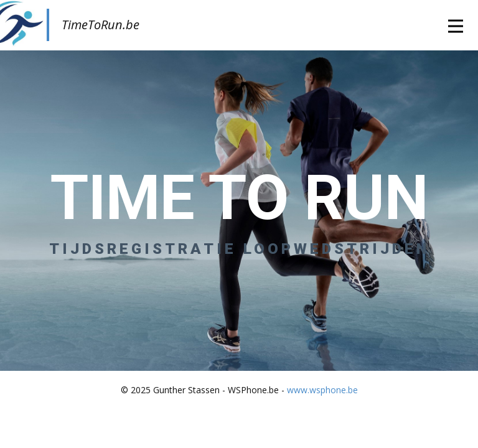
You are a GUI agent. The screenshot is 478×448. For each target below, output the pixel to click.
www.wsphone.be (322, 390)
